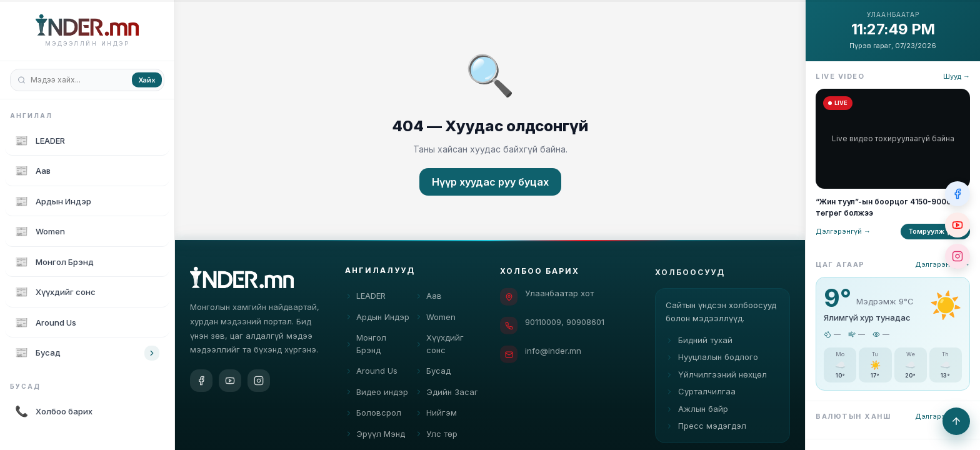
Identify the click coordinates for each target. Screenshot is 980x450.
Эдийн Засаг (447, 394)
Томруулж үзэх (935, 231)
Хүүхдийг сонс (439, 346)
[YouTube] (230, 381)
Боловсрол (373, 415)
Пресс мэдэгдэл (706, 433)
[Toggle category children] (152, 353)
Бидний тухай (699, 347)
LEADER (365, 298)
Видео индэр (377, 394)
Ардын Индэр (377, 319)
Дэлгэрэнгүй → (843, 231)
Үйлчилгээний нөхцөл (716, 382)
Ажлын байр (697, 416)
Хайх (147, 79)
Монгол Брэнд (366, 346)
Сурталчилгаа (701, 399)
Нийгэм (436, 415)
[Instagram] (259, 381)
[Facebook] (201, 381)
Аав (428, 298)
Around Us (371, 373)
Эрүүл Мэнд (375, 436)
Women (435, 319)
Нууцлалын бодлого (712, 364)
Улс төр (436, 436)
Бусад (433, 373)
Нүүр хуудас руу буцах (490, 182)
